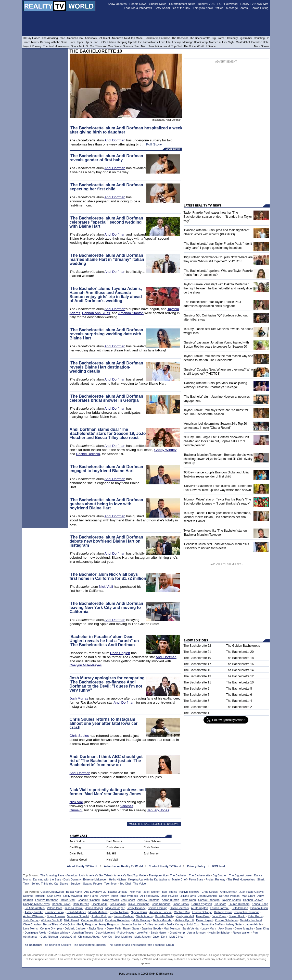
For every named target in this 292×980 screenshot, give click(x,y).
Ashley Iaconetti (155, 924)
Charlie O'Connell (89, 900)
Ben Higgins (169, 892)
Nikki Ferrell (71, 920)
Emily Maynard (73, 896)
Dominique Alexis (35, 933)
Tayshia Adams (231, 900)
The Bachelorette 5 (196, 701)
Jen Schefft (128, 900)
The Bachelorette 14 (240, 670)
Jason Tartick (181, 904)
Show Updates (117, 4)
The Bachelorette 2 (239, 707)
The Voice (140, 884)
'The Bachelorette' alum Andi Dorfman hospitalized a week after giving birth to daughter (126, 130)
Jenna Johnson (197, 933)
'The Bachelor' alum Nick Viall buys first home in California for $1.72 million (108, 576)
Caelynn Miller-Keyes (86, 665)
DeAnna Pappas (229, 896)
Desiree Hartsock (34, 896)
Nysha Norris (139, 912)
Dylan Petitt (77, 853)
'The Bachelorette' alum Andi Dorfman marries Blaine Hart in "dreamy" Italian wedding (107, 259)
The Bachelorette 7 (196, 695)
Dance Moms (31, 42)
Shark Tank (78, 46)
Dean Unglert (120, 653)
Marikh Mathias (98, 912)
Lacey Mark (209, 928)
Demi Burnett (81, 904)
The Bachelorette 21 (197, 652)
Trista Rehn (188, 900)
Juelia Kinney (175, 924)
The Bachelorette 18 (240, 658)
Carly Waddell (185, 916)
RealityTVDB (206, 4)
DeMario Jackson (76, 928)
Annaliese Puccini (161, 912)
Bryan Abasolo (56, 916)
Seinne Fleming (157, 908)
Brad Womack (129, 896)
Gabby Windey (165, 450)
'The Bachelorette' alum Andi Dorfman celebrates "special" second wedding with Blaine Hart (106, 222)
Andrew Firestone (148, 900)
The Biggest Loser (240, 875)
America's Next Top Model (130, 875)
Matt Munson (172, 928)
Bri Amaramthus (35, 908)
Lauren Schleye (202, 912)
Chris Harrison (115, 847)
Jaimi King (262, 928)
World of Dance (206, 46)
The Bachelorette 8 (239, 689)
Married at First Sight (222, 42)
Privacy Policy (196, 866)
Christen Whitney (59, 933)
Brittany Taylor (223, 912)
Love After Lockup (170, 42)
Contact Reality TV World (165, 866)
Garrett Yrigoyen (202, 904)
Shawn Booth (237, 916)
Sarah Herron (159, 933)
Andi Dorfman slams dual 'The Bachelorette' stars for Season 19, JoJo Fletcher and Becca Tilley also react (108, 433)
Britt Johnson (240, 908)
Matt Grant (248, 896)
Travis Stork (68, 900)
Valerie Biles (55, 908)
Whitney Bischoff (51, 920)
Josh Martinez (123, 937)
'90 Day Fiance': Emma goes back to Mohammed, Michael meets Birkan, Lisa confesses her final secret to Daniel (217, 517)
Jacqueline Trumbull (247, 912)
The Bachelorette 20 (240, 652)
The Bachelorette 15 (197, 670)
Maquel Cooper (115, 908)
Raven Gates (131, 928)
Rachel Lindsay (118, 892)
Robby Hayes (126, 933)
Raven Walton (242, 933)
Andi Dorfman (115, 140)
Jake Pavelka (170, 896)
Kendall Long (260, 904)
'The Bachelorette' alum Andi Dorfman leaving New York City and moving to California (106, 608)
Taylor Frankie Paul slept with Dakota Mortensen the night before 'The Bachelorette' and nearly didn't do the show (219, 288)
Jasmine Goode (152, 928)
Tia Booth (220, 904)
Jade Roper (219, 916)
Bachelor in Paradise (157, 38)
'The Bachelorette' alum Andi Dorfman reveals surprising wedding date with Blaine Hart (106, 334)
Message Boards (237, 8)
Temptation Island (159, 46)
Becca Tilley (51, 924)
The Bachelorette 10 (240, 682)
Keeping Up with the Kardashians (149, 879)
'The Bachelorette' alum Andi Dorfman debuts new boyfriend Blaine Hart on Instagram (106, 541)
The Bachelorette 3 (196, 707)
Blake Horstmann (138, 904)
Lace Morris (30, 928)
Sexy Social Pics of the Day (173, 8)
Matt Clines (176, 937)
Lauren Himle (253, 924)
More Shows (262, 46)
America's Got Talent (99, 875)
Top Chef (125, 884)
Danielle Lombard (251, 920)
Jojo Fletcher (152, 892)
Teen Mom (111, 884)
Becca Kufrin (74, 892)
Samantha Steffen (212, 924)
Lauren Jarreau (220, 908)
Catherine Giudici (92, 920)
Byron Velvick (110, 900)
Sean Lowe (54, 896)
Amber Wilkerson (34, 916)
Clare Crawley (32, 924)
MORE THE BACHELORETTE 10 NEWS (154, 824)
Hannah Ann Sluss (96, 313)
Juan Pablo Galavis (252, 892)
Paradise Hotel (260, 42)
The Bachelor (178, 875)
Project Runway (215, 879)
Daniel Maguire (244, 928)
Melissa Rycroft (184, 920)
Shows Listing (260, 8)
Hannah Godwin (253, 900)
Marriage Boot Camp (195, 42)
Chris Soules (79, 736)
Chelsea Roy (182, 912)
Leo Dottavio (118, 904)
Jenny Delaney (136, 908)
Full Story (154, 144)
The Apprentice (158, 875)
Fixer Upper (76, 42)
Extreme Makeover (95, 879)
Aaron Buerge (170, 900)
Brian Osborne (152, 841)
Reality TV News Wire (255, 4)
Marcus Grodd (78, 860)
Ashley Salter (234, 924)
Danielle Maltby (164, 916)
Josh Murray (79, 698)
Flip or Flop (91, 42)
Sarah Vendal (191, 928)
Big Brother (220, 875)
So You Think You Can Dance (50, 884)
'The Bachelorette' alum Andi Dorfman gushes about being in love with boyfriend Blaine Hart (106, 504)
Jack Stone (225, 928)
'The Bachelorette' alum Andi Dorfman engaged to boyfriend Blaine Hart (106, 469)
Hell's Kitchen (117, 879)
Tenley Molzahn (162, 920)
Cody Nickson (49, 937)
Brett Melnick (115, 841)
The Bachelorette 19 (197, 658)
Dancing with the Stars (47, 879)
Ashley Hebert (109, 896)
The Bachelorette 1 (196, 713)
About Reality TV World (82, 866)
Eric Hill (111, 853)
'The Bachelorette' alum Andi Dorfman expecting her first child (106, 187)
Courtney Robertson (118, 920)
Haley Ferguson (109, 924)
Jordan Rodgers (101, 916)
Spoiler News (158, 4)
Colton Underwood (52, 892)
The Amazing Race (52, 875)
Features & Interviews (138, 8)
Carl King (75, 847)
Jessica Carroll (74, 908)
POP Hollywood (227, 4)
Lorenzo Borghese (47, 900)
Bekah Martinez (76, 912)
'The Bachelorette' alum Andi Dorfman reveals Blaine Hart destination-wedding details (106, 367)
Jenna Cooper (94, 908)
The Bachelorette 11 (197, 682)
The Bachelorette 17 (197, 664)
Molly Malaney (142, 920)
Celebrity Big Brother (240, 38)
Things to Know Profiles (208, 8)
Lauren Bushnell (124, 916)
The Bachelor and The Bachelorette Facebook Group (141, 945)
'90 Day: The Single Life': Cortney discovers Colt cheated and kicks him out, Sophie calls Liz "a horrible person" (216, 441)
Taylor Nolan (97, 928)
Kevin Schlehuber (220, 933)
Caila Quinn (68, 924)
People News (138, 4)
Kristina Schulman (226, 920)
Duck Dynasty (72, 879)
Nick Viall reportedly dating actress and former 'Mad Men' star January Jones (108, 792)
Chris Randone (161, 904)
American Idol (75, 875)
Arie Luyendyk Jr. (95, 892)
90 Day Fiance (31, 38)
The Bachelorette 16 (240, 664)
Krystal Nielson (119, 912)
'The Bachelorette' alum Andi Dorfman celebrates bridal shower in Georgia (106, 398)
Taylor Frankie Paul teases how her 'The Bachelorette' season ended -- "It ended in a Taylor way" (218, 217)
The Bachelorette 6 (239, 695)
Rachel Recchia (88, 454)
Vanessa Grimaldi (78, 916)
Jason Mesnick (207, 896)
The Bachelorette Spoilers (89, 945)
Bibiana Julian (259, 908)
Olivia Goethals (179, 908)
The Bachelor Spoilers (57, 945)
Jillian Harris (188, 896)
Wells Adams (144, 916)
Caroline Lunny (55, 912)
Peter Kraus (255, 916)
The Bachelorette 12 (240, 676)
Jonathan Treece (83, 933)
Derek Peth (114, 928)
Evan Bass (203, 916)
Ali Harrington (200, 908)
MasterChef (179, 879)
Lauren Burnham (239, 904)
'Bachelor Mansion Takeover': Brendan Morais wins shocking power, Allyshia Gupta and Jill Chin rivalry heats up (218, 459)
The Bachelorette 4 (239, 701)
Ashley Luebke (34, 912)
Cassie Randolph (209, 900)
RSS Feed (219, 866)
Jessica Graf (68, 937)
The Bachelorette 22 (197, 646)
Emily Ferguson (87, 924)
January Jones (158, 810)
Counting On (261, 38)
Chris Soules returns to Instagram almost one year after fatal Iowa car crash (104, 723)
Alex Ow (107, 937)
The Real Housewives (241, 879)
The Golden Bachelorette (243, 646)
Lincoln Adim (99, 904)
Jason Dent (160, 937)
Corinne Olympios (51, 928)
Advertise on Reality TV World (123, 866)
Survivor (75, 884)
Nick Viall (106, 587)
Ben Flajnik (91, 896)
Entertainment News (182, 4)
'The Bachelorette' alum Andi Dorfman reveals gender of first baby (106, 158)
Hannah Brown (61, 904)
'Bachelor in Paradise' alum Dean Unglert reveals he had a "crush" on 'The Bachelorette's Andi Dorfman (104, 641)
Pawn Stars (196, 879)
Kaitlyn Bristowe (189, 892)
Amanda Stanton (131, 313)
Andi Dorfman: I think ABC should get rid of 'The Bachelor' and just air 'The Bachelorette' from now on (106, 761)
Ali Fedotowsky (150, 896)
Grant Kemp (177, 933)
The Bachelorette (200, 875)
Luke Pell (142, 933)
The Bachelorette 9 (196, 689)
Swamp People (93, 884)
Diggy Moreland (105, 933)
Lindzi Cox (192, 924)
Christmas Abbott (89, 937)
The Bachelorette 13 (197, 676)
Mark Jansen (142, 937)
